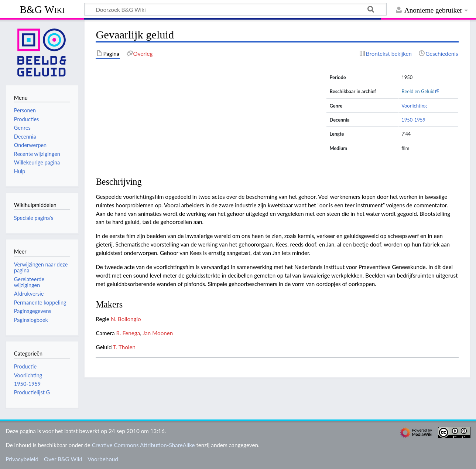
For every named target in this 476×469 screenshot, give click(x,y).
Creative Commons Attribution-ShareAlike (143, 445)
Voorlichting (414, 106)
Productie (25, 366)
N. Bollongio (126, 319)
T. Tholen (124, 347)
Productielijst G (32, 392)
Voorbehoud (103, 459)
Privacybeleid (22, 459)
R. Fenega (128, 333)
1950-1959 (413, 120)
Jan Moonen (158, 333)
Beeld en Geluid (418, 91)
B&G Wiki (42, 9)
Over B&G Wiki (63, 459)
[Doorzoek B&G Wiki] (235, 9)
